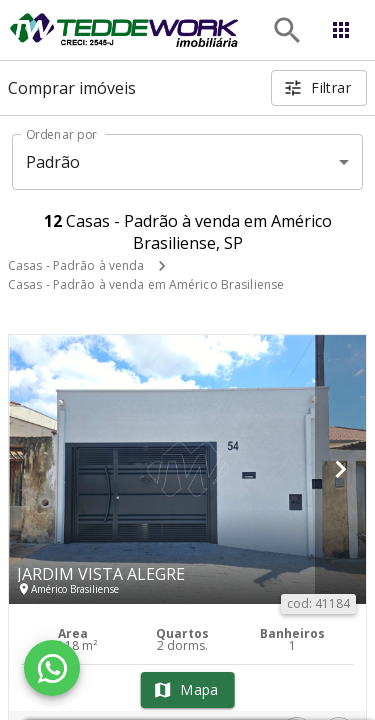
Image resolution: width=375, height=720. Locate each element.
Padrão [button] (53, 162)
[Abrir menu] (341, 30)
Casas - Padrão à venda (76, 265)
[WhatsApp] (52, 668)
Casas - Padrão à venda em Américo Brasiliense (146, 284)
